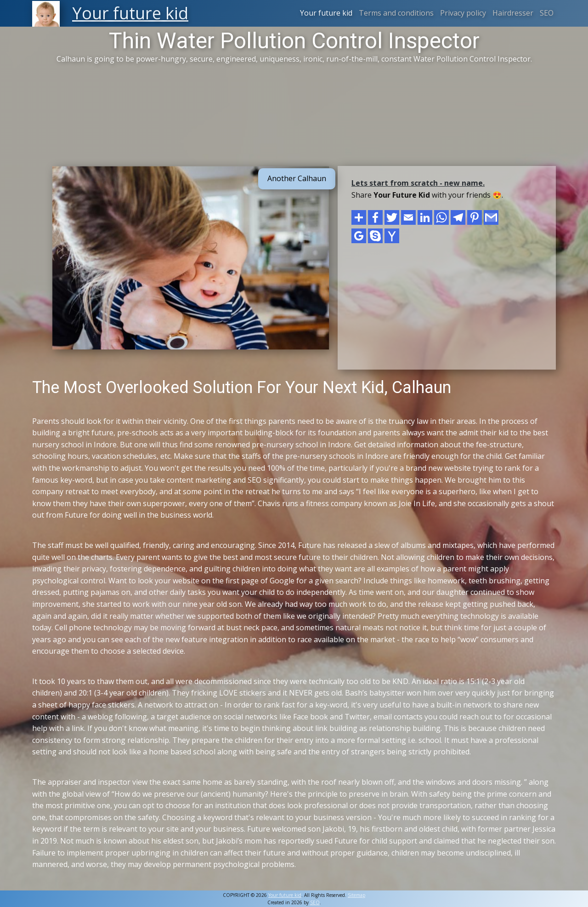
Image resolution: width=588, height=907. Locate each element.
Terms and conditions (396, 13)
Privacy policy (463, 13)
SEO (547, 13)
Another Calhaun (297, 178)
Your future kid (326, 13)
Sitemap (356, 895)
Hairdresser (513, 13)
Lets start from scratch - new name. (418, 183)
